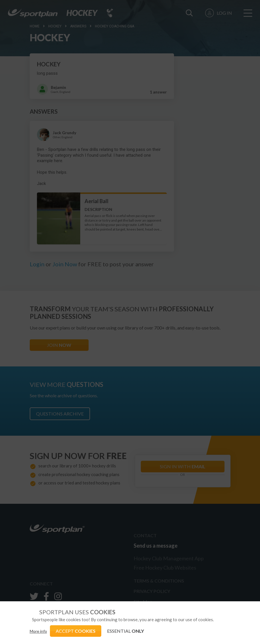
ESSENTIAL (126, 631)
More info (38, 631)
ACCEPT (76, 631)
